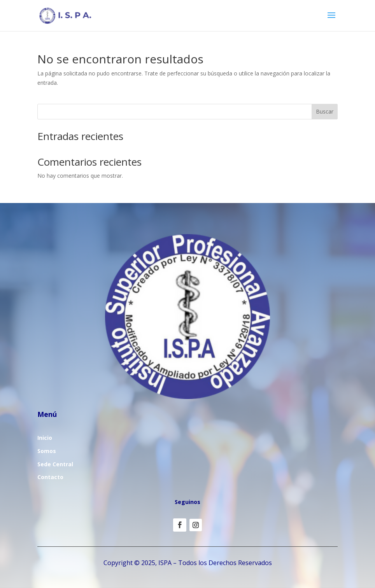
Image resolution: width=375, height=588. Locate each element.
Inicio (45, 438)
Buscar (325, 111)
